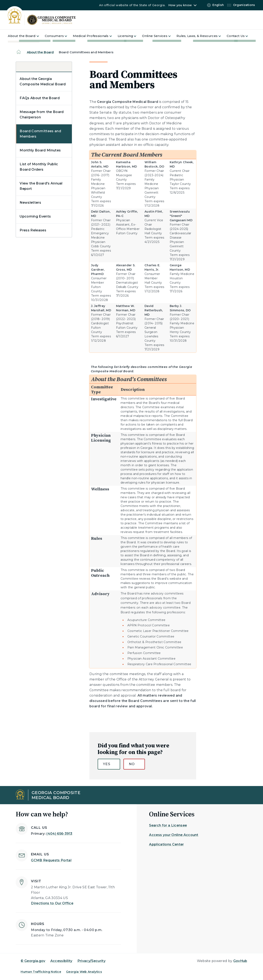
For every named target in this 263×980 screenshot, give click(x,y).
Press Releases (33, 230)
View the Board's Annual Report (41, 186)
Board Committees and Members (40, 134)
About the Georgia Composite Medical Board (43, 81)
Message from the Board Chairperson (42, 115)
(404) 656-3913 (59, 834)
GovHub (240, 961)
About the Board (40, 52)
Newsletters (30, 203)
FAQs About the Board (40, 98)
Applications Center (166, 844)
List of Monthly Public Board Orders (39, 167)
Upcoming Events (35, 216)
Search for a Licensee (168, 825)
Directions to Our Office (52, 903)
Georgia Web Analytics (84, 972)
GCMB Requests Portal (51, 860)
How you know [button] (180, 5)
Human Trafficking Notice (41, 972)
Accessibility (61, 961)
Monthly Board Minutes (40, 150)
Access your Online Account (174, 835)
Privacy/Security (91, 961)
